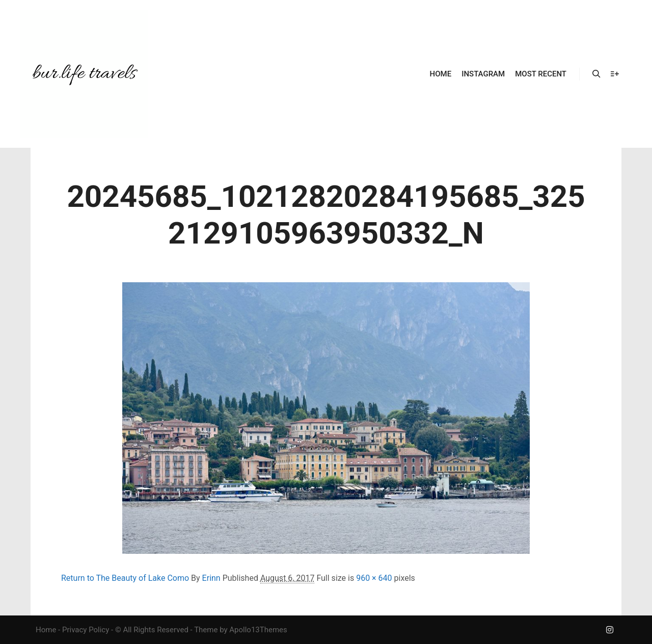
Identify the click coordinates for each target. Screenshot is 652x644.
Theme (206, 630)
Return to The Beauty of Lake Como (125, 578)
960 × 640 (374, 578)
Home (46, 630)
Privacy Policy (86, 630)
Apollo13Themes (258, 630)
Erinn (211, 578)
